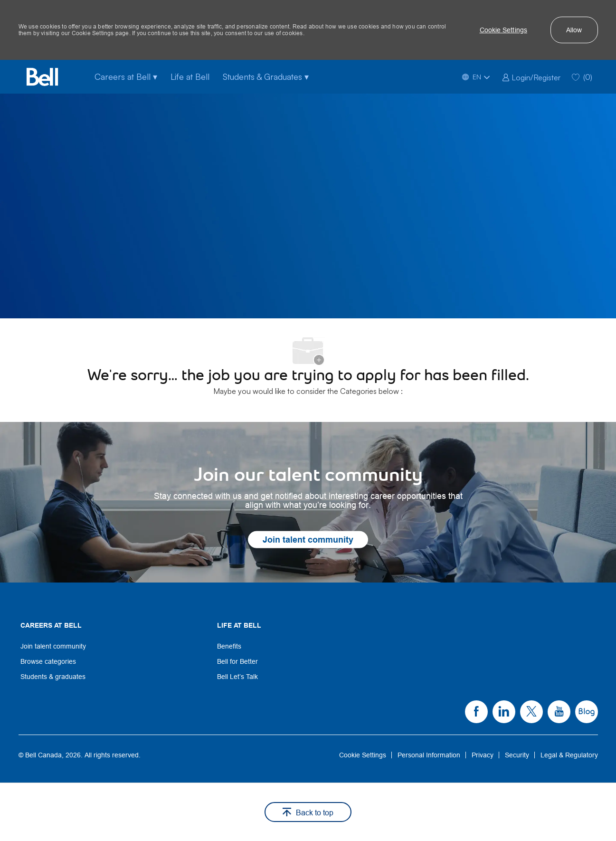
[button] (504, 30)
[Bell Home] (42, 77)
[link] (531, 76)
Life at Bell (190, 76)
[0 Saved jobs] (582, 77)
